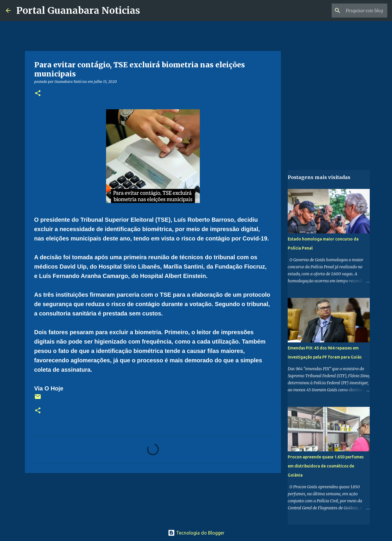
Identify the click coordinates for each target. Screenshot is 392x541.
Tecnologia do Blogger (196, 533)
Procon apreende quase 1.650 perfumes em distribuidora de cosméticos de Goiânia (326, 466)
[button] (38, 94)
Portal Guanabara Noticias (78, 11)
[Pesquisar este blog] (357, 11)
